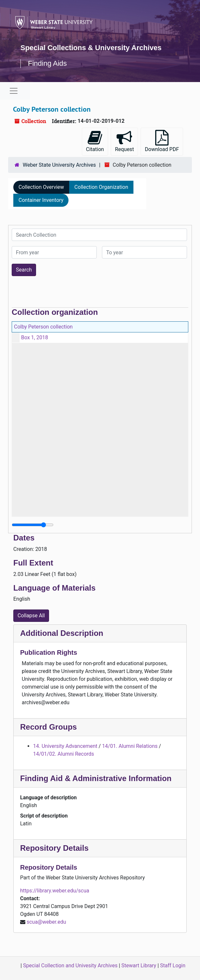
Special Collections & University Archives (91, 48)
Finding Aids (47, 63)
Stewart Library (139, 966)
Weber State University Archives (59, 165)
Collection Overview (41, 187)
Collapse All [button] (31, 616)
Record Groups (49, 727)
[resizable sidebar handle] (33, 525)
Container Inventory (41, 200)
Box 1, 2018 (35, 337)
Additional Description (62, 633)
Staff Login (173, 966)
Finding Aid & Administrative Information (96, 778)
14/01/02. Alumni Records (64, 754)
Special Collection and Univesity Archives (70, 966)
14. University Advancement (65, 746)
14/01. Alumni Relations (130, 746)
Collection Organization (101, 187)
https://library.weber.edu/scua (55, 891)
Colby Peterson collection (43, 327)
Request (124, 141)
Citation (95, 141)
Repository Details (54, 848)
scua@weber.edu (46, 922)
